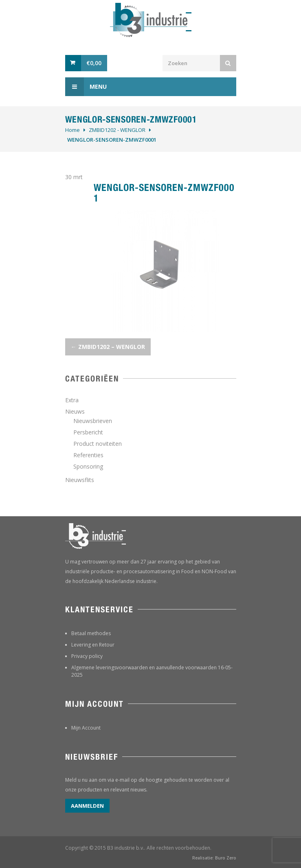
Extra (72, 400)
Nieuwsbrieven (93, 421)
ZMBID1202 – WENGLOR (108, 347)
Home (73, 130)
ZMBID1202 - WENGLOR (117, 130)
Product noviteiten (98, 444)
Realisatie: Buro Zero (214, 858)
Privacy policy (87, 656)
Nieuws (75, 411)
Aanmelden (87, 806)
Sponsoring (88, 466)
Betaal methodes (91, 633)
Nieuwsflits (80, 480)
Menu (86, 87)
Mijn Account (86, 728)
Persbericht (88, 432)
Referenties (88, 455)
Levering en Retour (93, 645)
